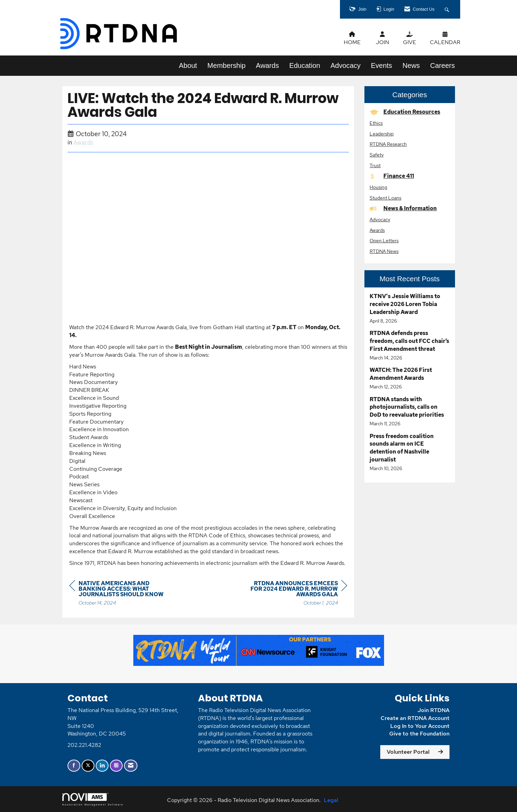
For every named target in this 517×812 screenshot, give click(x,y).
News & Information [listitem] (403, 208)
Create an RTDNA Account (415, 718)
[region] (296, 594)
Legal (331, 800)
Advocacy (345, 65)
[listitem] (410, 308)
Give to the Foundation (419, 734)
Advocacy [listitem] (380, 219)
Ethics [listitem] (376, 123)
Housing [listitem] (378, 187)
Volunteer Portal (408, 752)
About (188, 65)
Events (382, 65)
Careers (443, 65)
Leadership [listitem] (382, 134)
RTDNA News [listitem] (384, 251)
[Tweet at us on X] (88, 766)
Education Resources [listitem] (405, 112)
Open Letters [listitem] (384, 240)
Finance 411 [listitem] (392, 176)
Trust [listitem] (375, 165)
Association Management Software (93, 799)
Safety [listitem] (377, 155)
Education (305, 65)
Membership (226, 65)
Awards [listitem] (377, 230)
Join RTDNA (433, 710)
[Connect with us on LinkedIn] (102, 766)
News (411, 65)
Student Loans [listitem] (385, 198)
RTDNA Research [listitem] (388, 144)
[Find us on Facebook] (74, 766)
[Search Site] (448, 9)
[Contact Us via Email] (131, 766)
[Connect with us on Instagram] (116, 766)
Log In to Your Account (420, 726)
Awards (267, 65)
